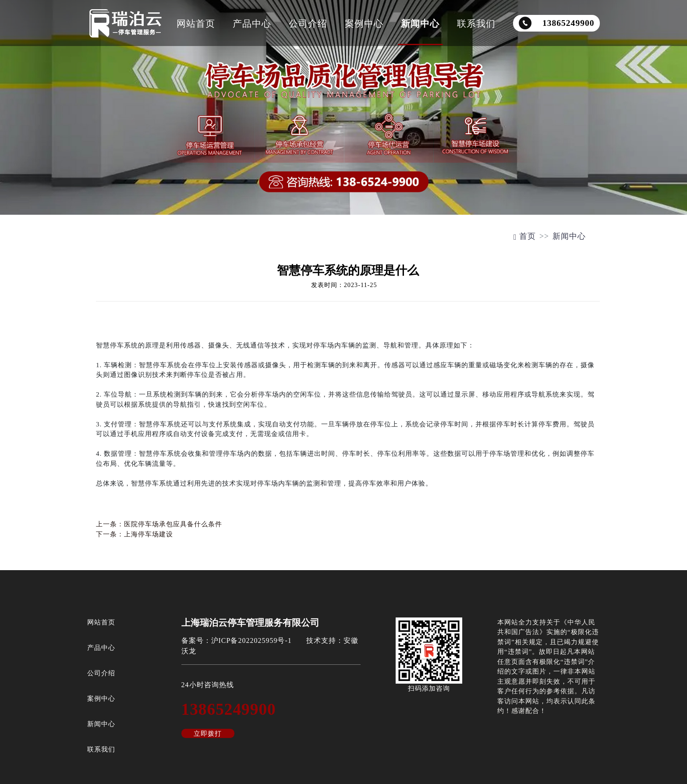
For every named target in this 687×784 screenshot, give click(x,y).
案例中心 (364, 23)
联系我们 (476, 23)
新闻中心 (420, 23)
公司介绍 (308, 23)
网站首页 (196, 23)
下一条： (135, 534)
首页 (525, 236)
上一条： (159, 524)
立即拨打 (208, 734)
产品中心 (252, 23)
